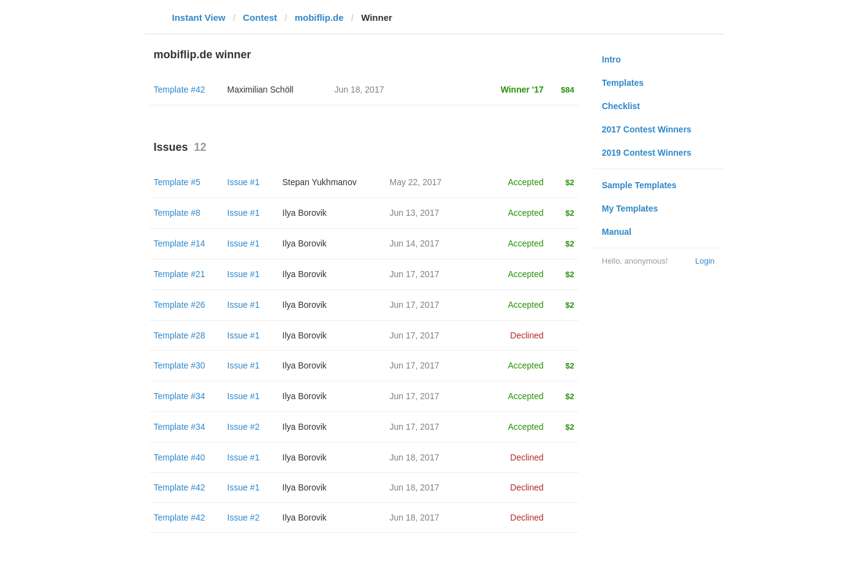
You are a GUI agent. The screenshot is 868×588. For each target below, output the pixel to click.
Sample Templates (639, 185)
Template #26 (180, 305)
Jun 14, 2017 (415, 243)
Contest (260, 17)
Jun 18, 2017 (415, 457)
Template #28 (180, 335)
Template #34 (180, 396)
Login (705, 261)
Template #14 (180, 243)
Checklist (621, 106)
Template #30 (180, 365)
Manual (617, 232)
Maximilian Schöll (261, 90)
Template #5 (177, 182)
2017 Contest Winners (647, 129)
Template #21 (180, 274)
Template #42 (180, 90)
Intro (611, 59)
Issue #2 (244, 427)
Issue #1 (244, 182)
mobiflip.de (319, 17)
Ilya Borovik (305, 213)
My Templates (630, 208)
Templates (623, 83)
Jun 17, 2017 (415, 274)
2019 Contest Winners (647, 153)
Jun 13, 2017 (415, 213)
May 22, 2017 (416, 182)
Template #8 (177, 213)
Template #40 (180, 457)
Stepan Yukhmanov (320, 182)
